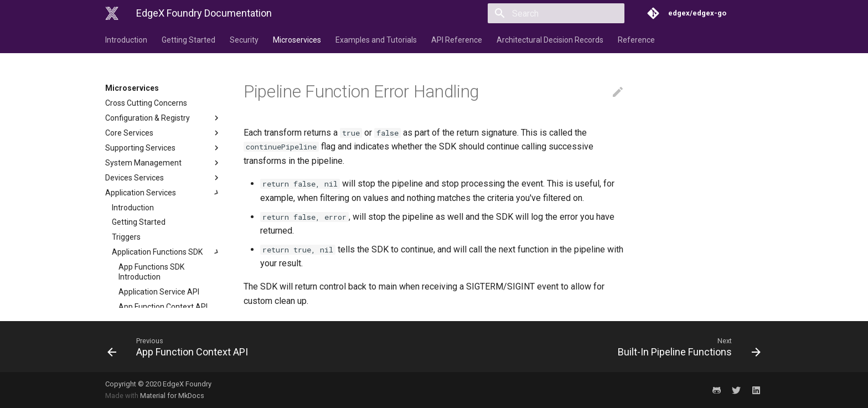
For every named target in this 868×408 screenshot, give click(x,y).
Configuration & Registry (163, 118)
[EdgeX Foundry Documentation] (112, 13)
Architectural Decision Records (550, 40)
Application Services (163, 193)
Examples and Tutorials (376, 40)
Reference (636, 40)
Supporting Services (163, 148)
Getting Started (188, 40)
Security (244, 40)
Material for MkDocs (172, 396)
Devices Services (163, 178)
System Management (163, 163)
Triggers (126, 237)
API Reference (457, 40)
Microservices (297, 40)
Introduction (126, 40)
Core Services (163, 133)
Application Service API (159, 292)
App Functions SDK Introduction (151, 272)
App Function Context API (163, 307)
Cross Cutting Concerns (146, 103)
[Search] (560, 13)
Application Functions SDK (167, 252)
